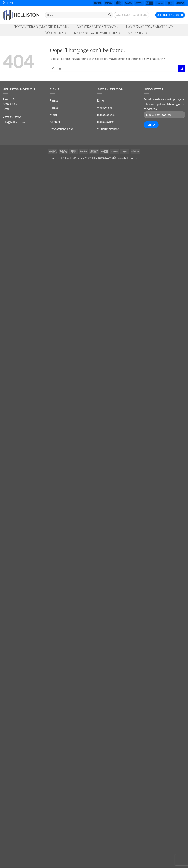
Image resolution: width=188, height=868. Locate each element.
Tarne (100, 100)
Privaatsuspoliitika (62, 129)
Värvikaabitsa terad (98, 27)
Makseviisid (104, 107)
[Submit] (110, 15)
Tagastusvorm (106, 122)
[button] (131, 15)
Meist (53, 115)
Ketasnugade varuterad (97, 33)
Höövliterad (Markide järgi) (42, 27)
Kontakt (55, 122)
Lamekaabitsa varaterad (149, 27)
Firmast (55, 100)
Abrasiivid (137, 33)
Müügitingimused (108, 129)
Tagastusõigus (106, 115)
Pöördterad (54, 33)
